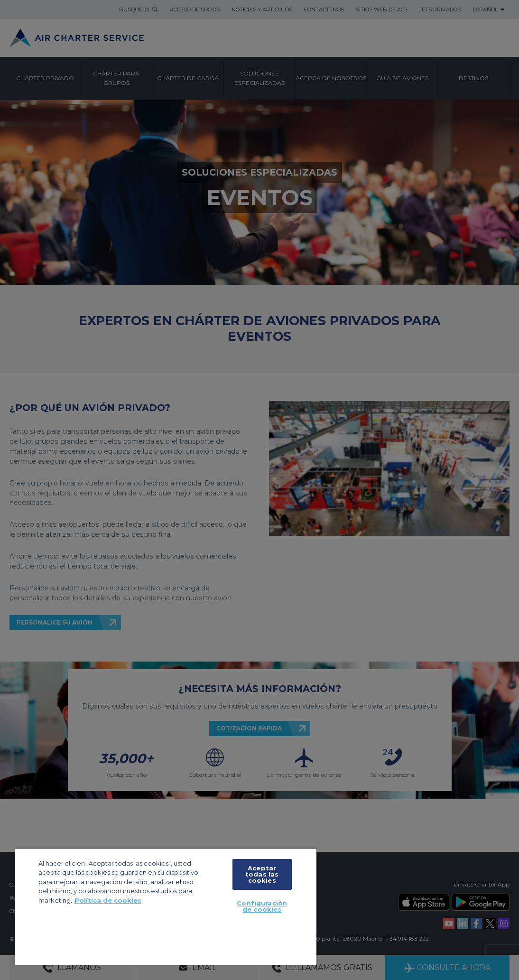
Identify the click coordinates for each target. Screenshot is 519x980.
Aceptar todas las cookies (262, 874)
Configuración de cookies (262, 906)
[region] (166, 906)
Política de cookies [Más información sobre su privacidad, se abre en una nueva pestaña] (108, 900)
